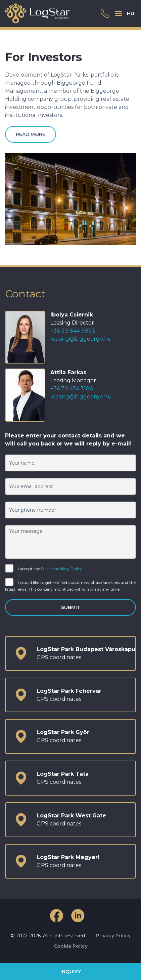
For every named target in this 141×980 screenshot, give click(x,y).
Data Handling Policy (62, 569)
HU (131, 13)
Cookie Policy (71, 946)
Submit (71, 607)
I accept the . (44, 569)
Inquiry (71, 972)
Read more (31, 134)
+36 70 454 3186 (72, 389)
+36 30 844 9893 (73, 331)
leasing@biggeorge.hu (81, 339)
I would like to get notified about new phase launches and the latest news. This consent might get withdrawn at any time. (70, 585)
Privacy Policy (113, 936)
